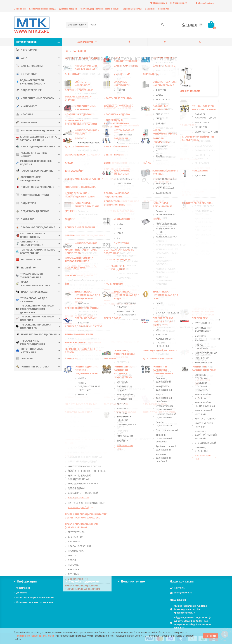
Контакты (180, 588)
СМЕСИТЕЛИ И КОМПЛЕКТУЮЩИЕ (30, 243)
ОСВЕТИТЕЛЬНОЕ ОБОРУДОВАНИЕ (29, 179)
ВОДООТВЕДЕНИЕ (29, 90)
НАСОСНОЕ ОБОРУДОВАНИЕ (35, 171)
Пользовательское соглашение (35, 602)
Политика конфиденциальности (34, 636)
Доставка (22, 593)
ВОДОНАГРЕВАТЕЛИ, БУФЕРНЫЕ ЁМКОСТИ (31, 82)
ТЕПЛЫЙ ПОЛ (26, 268)
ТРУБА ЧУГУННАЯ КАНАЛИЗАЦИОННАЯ (31, 343)
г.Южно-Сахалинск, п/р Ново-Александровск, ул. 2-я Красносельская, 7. (191, 609)
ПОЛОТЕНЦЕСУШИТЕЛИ (33, 195)
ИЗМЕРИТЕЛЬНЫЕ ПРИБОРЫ (35, 98)
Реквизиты (163, 9)
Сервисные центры (132, 9)
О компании (20, 9)
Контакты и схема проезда (42, 9)
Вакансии (150, 9)
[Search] (127, 25)
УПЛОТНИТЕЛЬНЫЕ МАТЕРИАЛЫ (30, 351)
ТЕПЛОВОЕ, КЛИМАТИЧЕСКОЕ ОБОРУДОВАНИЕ (36, 251)
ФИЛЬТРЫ (25, 359)
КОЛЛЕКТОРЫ (27, 123)
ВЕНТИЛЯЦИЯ (27, 74)
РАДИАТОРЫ (26, 203)
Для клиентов (86, 42)
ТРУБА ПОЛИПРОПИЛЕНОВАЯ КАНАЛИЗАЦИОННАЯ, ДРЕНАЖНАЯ (35, 309)
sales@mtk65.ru (183, 593)
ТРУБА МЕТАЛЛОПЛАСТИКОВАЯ (33, 284)
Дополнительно (131, 581)
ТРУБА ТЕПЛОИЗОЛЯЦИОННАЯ (32, 334)
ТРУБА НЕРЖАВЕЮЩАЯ (32, 292)
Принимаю (210, 636)
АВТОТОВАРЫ (27, 50)
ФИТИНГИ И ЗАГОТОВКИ (33, 367)
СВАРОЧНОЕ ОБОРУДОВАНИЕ (36, 227)
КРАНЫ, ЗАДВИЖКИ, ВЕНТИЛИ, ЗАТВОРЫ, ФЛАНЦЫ (36, 138)
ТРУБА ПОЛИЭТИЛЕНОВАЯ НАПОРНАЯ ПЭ (34, 326)
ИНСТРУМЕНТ (27, 106)
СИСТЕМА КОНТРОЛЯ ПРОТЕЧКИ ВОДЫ (31, 235)
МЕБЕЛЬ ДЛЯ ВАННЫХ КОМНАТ (32, 155)
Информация (25, 581)
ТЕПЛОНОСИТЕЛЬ (29, 260)
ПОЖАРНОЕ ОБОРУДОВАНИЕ (35, 187)
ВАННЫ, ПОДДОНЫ (29, 66)
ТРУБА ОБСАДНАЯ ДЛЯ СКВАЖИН (32, 300)
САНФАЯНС (25, 219)
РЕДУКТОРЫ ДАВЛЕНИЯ (33, 211)
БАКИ (22, 58)
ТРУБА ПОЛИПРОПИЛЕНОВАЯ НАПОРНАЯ (35, 318)
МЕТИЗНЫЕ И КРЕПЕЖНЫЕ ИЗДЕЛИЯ (34, 163)
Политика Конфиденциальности (35, 597)
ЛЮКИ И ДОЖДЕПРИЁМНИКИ (36, 147)
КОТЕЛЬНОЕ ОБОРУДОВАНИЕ (35, 131)
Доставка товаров (68, 9)
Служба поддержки (82, 581)
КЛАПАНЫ (25, 115)
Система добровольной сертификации (100, 9)
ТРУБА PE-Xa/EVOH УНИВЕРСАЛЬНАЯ (29, 276)
